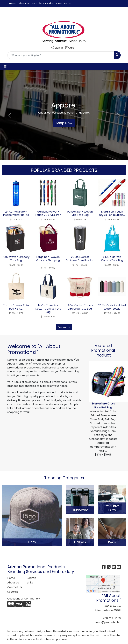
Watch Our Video (43, 4)
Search (31, 578)
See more (64, 327)
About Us (24, 4)
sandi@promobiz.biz (108, 622)
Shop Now (64, 123)
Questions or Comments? (24, 599)
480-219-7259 (112, 618)
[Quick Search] (61, 55)
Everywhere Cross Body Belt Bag (103, 406)
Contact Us (64, 4)
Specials (13, 592)
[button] (10, 115)
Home (12, 4)
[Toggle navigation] (5, 67)
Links (30, 583)
